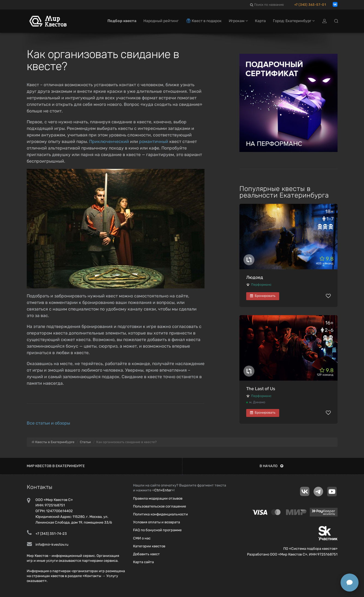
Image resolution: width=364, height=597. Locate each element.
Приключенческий (109, 141)
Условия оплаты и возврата (157, 522)
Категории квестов (149, 546)
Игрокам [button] (238, 21)
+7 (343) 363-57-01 (310, 5)
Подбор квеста (122, 21)
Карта (260, 21)
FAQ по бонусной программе (157, 530)
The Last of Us (261, 389)
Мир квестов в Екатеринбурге (56, 466)
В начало (271, 466)
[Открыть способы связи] (350, 583)
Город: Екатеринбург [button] (294, 21)
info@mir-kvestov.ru (52, 544)
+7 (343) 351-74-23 (51, 534)
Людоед (255, 277)
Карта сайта (143, 562)
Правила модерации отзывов (158, 498)
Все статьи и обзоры (48, 423)
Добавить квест (146, 554)
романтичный (154, 141)
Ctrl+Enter (163, 490)
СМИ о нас (142, 538)
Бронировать (263, 296)
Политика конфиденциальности (160, 514)
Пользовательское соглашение (160, 506)
